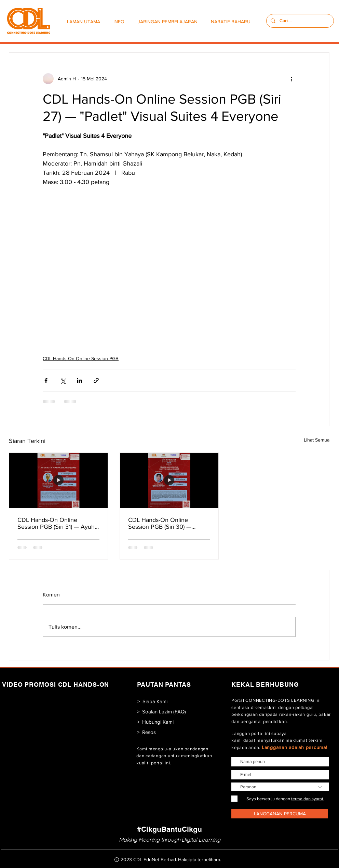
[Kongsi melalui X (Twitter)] (63, 380)
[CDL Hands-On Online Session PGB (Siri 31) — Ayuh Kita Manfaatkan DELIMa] (58, 481)
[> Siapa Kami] (152, 701)
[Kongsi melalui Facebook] (46, 380)
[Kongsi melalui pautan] (96, 380)
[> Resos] (146, 732)
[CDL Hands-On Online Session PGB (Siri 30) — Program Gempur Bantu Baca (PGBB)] (169, 481)
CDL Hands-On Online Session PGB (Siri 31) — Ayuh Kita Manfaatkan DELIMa (56, 523)
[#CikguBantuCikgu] (169, 829)
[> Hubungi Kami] (155, 722)
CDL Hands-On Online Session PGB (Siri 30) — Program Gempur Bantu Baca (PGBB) (167, 523)
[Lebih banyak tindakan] (291, 79)
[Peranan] (280, 787)
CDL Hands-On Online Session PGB (81, 358)
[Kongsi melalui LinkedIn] (79, 380)
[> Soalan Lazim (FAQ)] (161, 712)
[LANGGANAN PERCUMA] (280, 814)
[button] (120, 22)
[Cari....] (299, 21)
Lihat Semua (317, 440)
